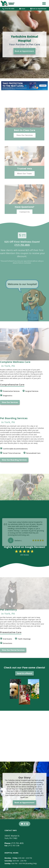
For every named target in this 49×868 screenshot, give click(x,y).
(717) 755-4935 (8, 9)
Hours (22, 9)
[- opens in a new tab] (25, 824)
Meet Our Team (24, 178)
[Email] (22, 824)
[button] (44, 3)
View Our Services (25, 139)
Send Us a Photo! (24, 673)
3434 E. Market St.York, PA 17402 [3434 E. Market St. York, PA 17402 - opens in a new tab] (12, 837)
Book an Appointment (38, 9)
